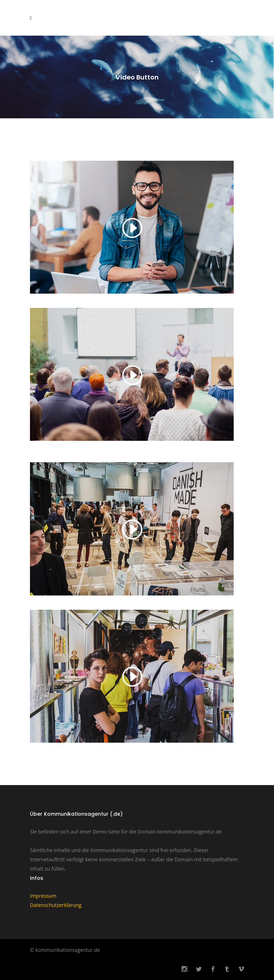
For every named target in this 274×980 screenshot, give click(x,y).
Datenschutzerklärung (56, 905)
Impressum (43, 896)
